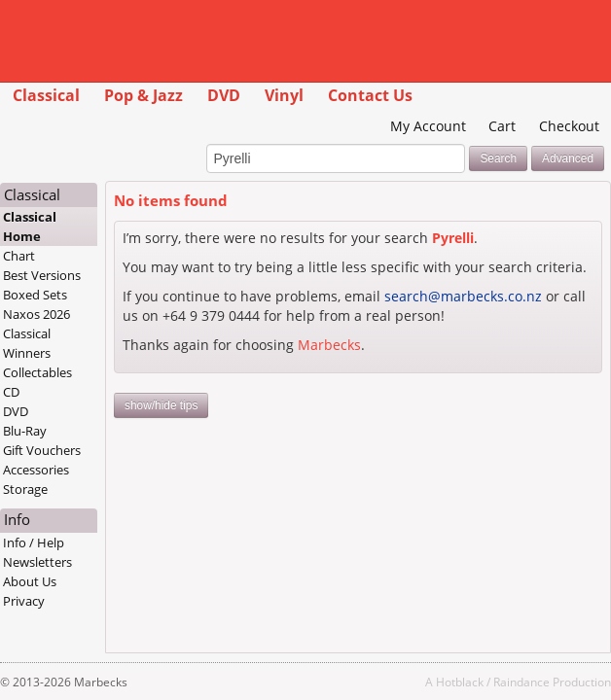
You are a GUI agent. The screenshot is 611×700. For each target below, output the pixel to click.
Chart (19, 256)
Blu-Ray (25, 431)
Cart (502, 126)
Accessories (36, 470)
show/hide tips (161, 405)
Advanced (568, 158)
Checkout (569, 126)
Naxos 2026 (36, 314)
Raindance (521, 682)
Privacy (24, 601)
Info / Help (34, 542)
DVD (224, 95)
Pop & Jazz (144, 95)
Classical (46, 95)
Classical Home (30, 227)
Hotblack (460, 682)
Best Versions (42, 275)
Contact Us (370, 95)
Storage (25, 489)
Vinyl (284, 95)
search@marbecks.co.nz (463, 296)
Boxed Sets (35, 295)
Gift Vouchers (42, 450)
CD (11, 392)
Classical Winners (27, 343)
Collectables (37, 372)
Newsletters (37, 562)
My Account (428, 126)
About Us (30, 581)
